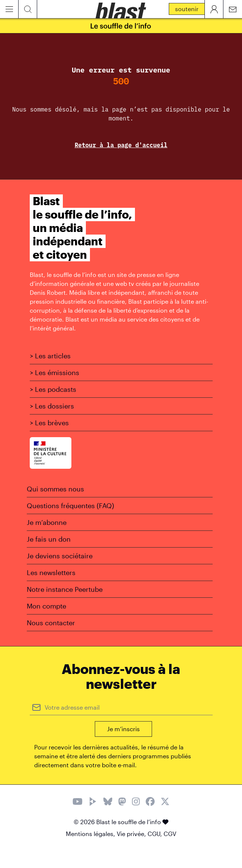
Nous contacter (51, 623)
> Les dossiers (52, 406)
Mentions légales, (91, 834)
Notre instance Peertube (65, 589)
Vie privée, (132, 834)
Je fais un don (49, 539)
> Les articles (50, 356)
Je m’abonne (47, 522)
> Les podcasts (53, 389)
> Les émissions (54, 372)
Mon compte (46, 606)
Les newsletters (51, 572)
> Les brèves (49, 423)
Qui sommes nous (55, 489)
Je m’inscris (123, 729)
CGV (170, 834)
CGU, (156, 834)
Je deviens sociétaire (60, 556)
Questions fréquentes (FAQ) (70, 506)
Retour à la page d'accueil (121, 145)
